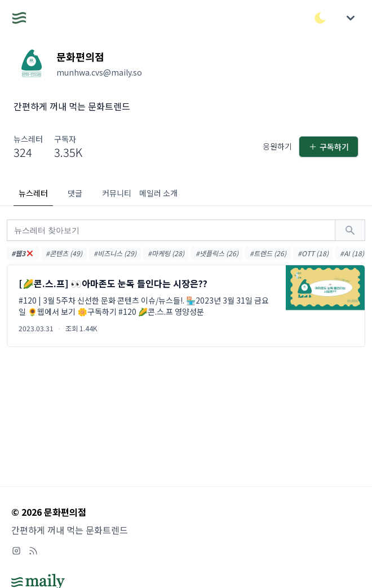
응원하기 (277, 146)
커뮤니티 (117, 193)
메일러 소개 (158, 193)
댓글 (75, 193)
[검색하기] (350, 230)
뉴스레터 (33, 193)
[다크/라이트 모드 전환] (320, 18)
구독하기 (329, 147)
